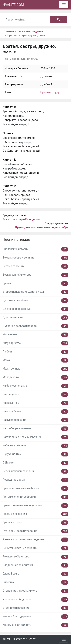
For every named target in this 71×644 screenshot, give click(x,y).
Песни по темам (17, 240)
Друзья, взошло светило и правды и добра (42, 227)
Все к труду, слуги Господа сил (22, 219)
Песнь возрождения (30, 31)
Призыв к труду (50, 92)
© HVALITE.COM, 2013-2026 (19, 639)
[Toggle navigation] (64, 5)
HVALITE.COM (13, 5)
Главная (9, 31)
